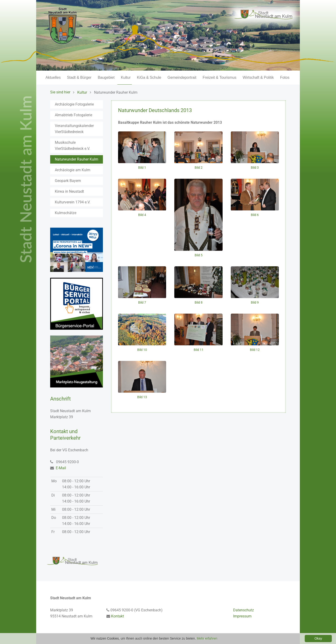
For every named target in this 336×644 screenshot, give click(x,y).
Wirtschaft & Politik (258, 77)
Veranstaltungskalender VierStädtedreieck (74, 129)
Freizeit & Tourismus (219, 77)
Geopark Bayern (68, 181)
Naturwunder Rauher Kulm (77, 159)
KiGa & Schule (149, 77)
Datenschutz (243, 610)
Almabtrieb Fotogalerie (73, 115)
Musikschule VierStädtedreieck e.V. (72, 146)
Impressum (242, 616)
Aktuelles (53, 77)
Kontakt (117, 616)
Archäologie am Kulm (73, 170)
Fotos (285, 77)
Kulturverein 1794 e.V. (73, 202)
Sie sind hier (60, 92)
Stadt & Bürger (79, 77)
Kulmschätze (66, 213)
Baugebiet (106, 77)
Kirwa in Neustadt (69, 191)
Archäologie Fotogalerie (74, 104)
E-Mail (61, 468)
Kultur (126, 77)
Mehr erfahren (207, 638)
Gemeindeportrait (182, 77)
